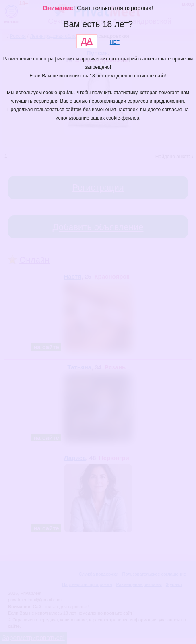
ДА (87, 41)
